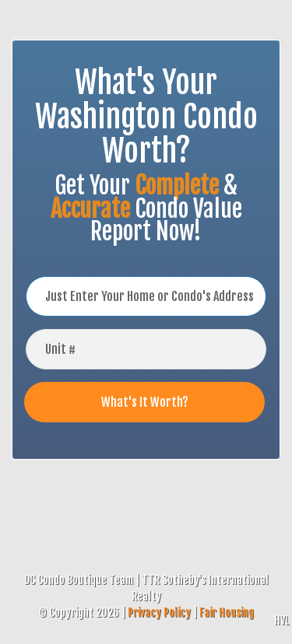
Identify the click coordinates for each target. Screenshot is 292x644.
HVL (281, 620)
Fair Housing (227, 612)
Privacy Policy (159, 612)
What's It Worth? (145, 402)
